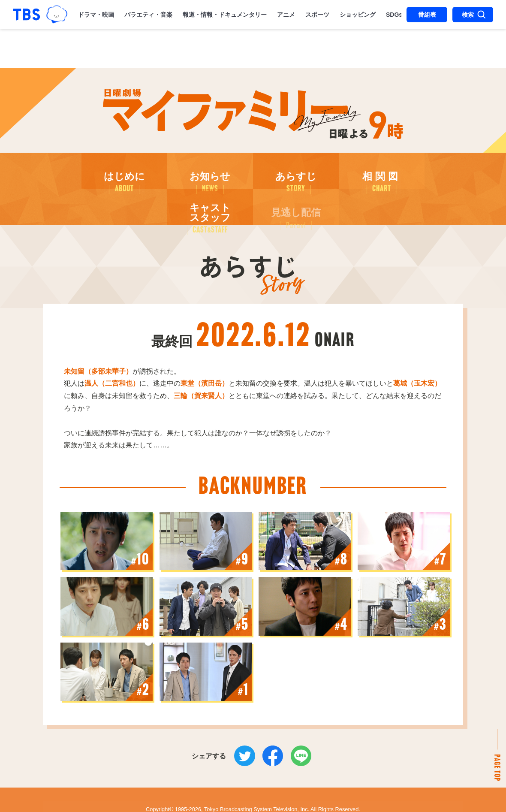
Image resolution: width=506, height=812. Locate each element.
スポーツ (317, 15)
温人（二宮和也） (112, 358)
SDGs (394, 15)
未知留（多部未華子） (98, 346)
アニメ (286, 15)
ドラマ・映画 (96, 15)
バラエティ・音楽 (148, 15)
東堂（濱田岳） (205, 358)
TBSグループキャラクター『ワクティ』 (57, 14)
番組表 (427, 15)
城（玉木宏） (417, 358)
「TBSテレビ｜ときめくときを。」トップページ (27, 15)
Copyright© (160, 789)
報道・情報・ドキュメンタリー (225, 15)
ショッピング (358, 15)
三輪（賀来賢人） (201, 370)
